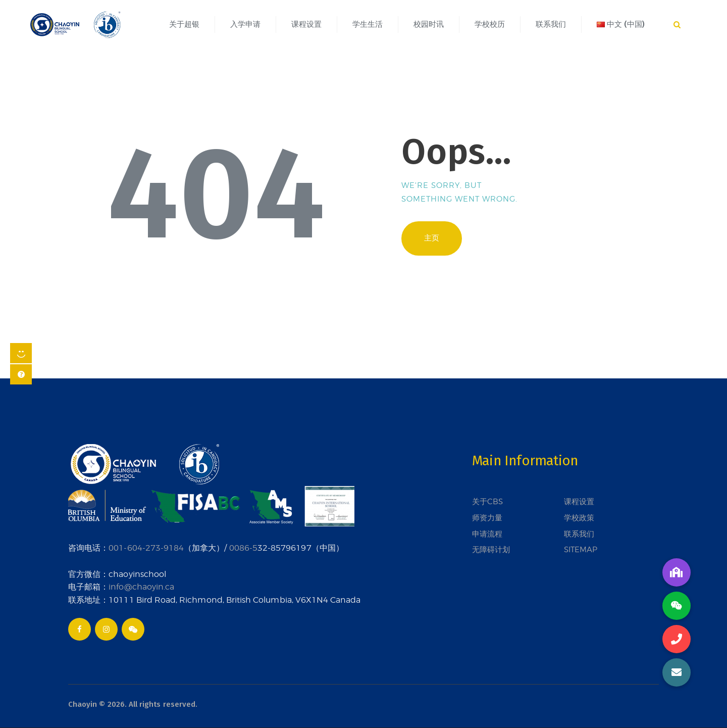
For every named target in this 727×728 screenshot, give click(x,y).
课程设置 (579, 502)
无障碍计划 (491, 550)
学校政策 (579, 518)
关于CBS (487, 502)
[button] (677, 672)
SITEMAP (581, 550)
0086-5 (243, 548)
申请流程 (487, 534)
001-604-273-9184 (146, 548)
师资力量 (487, 518)
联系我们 (579, 534)
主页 (432, 238)
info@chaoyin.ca (141, 587)
